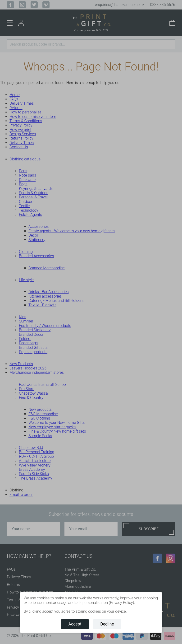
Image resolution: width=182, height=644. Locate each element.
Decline (107, 624)
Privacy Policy (121, 603)
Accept (75, 624)
